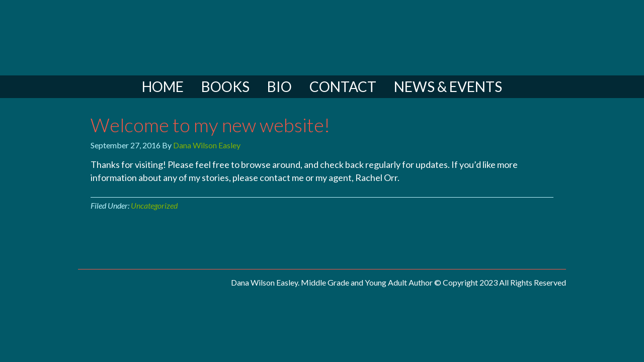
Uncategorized (154, 205)
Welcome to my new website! (210, 125)
